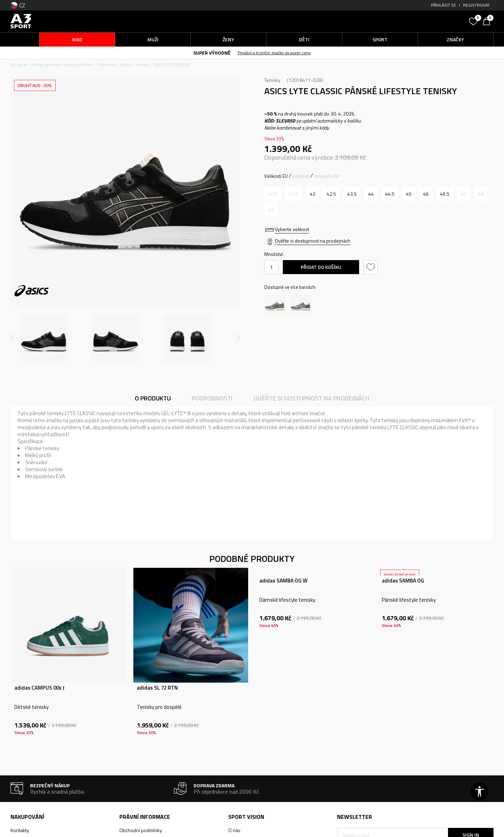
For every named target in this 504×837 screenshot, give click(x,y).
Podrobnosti (212, 398)
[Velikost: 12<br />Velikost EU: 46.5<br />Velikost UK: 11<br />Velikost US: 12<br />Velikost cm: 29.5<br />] (445, 194)
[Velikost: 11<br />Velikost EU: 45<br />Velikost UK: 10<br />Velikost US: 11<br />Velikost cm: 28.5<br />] (409, 194)
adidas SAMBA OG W (283, 581)
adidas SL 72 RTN (157, 688)
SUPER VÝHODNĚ (212, 53)
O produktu (153, 398)
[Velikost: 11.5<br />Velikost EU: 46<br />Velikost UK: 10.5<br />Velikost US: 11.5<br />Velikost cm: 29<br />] (426, 194)
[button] (413, 21)
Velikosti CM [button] (326, 176)
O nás (234, 830)
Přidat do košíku (321, 267)
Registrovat (477, 5)
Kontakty (20, 830)
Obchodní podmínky (141, 830)
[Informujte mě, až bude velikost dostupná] (273, 194)
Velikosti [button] (301, 176)
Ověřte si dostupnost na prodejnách (313, 241)
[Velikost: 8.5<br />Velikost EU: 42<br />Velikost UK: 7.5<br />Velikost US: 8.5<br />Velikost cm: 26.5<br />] (312, 194)
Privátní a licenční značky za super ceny (274, 53)
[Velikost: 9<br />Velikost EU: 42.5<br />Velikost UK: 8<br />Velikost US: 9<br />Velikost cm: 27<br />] (331, 194)
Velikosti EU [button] (276, 176)
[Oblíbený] (474, 21)
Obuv (125, 65)
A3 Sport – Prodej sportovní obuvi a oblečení (52, 65)
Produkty (107, 65)
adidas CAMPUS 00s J (39, 688)
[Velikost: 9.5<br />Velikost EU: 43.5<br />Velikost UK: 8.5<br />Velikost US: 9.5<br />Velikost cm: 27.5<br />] (352, 194)
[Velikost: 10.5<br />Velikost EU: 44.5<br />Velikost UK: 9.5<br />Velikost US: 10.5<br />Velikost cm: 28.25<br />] (390, 194)
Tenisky (142, 65)
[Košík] (488, 21)
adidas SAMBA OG (403, 581)
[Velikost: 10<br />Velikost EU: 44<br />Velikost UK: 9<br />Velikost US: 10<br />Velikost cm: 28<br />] (371, 194)
